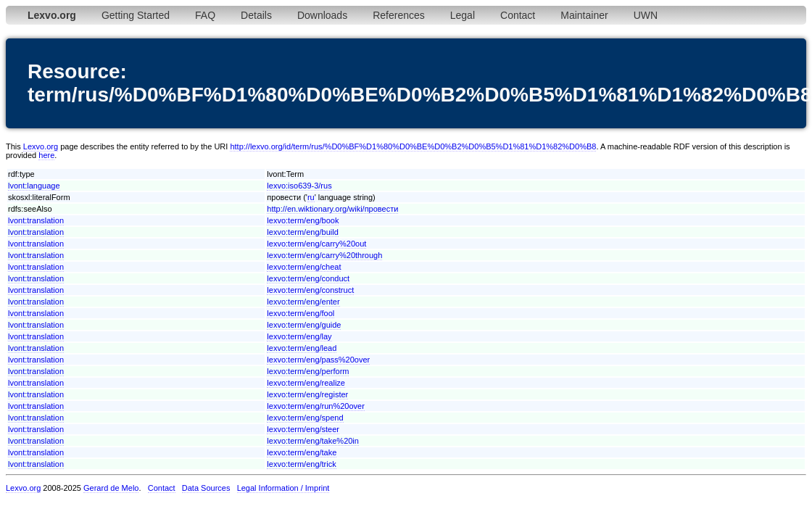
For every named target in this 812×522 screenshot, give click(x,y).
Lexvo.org (41, 146)
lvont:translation (36, 220)
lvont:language (34, 186)
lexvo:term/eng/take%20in (313, 441)
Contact (518, 15)
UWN (646, 15)
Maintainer (584, 15)
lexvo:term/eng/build (302, 232)
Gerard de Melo (111, 488)
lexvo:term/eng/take (302, 452)
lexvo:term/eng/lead (302, 348)
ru (311, 197)
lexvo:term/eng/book (303, 220)
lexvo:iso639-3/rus (299, 186)
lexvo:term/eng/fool (301, 313)
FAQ (205, 15)
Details (256, 15)
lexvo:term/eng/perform (308, 371)
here (46, 155)
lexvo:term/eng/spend (305, 418)
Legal (463, 15)
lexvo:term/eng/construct (310, 290)
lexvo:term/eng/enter (303, 302)
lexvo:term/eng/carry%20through (324, 255)
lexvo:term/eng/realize (306, 383)
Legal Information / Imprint (283, 488)
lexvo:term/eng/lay (299, 336)
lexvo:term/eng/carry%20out (316, 244)
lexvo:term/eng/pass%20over (318, 360)
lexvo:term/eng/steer (303, 429)
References (399, 15)
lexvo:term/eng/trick (301, 464)
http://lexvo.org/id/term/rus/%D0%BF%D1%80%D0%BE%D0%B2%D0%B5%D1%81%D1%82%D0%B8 (413, 146)
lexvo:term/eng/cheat (304, 267)
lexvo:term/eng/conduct (308, 278)
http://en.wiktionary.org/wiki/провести (332, 209)
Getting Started (136, 15)
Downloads (322, 15)
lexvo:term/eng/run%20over (316, 406)
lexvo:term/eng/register (307, 394)
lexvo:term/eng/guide (304, 325)
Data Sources (206, 488)
